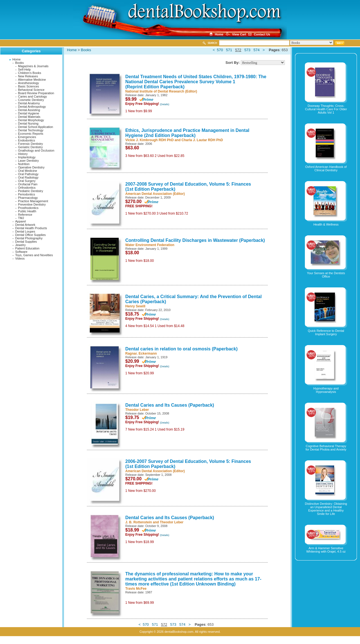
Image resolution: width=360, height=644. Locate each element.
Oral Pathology (28, 174)
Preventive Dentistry (32, 204)
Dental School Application (36, 127)
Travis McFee (136, 589)
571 (229, 50)
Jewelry (20, 245)
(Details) (165, 104)
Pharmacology (28, 198)
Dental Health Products (31, 228)
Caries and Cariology (32, 96)
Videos (20, 258)
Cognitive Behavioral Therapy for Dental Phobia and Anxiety (326, 448)
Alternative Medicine (32, 80)
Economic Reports (31, 134)
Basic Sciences (29, 86)
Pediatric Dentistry (31, 191)
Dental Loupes (25, 231)
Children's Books (30, 73)
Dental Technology (31, 130)
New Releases (28, 76)
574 (256, 50)
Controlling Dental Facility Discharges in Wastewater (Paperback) (195, 240)
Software (21, 252)
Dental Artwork (25, 225)
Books (20, 63)
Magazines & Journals (33, 66)
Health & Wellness (326, 224)
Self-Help (24, 69)
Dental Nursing (28, 123)
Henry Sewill (135, 306)
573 (247, 50)
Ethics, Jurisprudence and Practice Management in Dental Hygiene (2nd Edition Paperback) (187, 133)
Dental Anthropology (32, 107)
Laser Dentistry (28, 161)
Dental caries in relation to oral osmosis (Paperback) (182, 349)
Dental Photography (29, 238)
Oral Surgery (27, 181)
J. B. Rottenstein (139, 522)
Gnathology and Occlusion (36, 150)
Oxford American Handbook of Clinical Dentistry (326, 168)
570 (220, 50)
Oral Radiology (28, 177)
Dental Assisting (29, 110)
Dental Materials (29, 117)
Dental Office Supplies (31, 235)
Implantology (27, 157)
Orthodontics (27, 188)
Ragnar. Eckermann (141, 353)
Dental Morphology (31, 120)
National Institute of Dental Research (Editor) (161, 91)
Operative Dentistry (31, 167)
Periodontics (27, 194)
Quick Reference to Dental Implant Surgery (326, 332)
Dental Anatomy (29, 103)
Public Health (27, 211)
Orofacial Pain (28, 184)
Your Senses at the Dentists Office (326, 275)
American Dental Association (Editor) (155, 194)
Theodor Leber (137, 410)
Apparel (21, 221)
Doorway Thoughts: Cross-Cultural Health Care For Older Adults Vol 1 (326, 109)
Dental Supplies (26, 242)
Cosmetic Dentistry (31, 100)
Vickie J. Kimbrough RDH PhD (150, 140)
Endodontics (27, 140)
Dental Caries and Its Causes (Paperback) (170, 405)
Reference (25, 215)
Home (16, 59)
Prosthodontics (28, 208)
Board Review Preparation (36, 93)
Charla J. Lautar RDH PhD (202, 140)
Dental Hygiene (29, 113)
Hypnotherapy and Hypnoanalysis (326, 390)
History (23, 154)
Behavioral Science (31, 90)
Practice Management (33, 201)
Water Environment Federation (150, 245)
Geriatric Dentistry (30, 147)
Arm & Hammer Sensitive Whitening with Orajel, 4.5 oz (326, 550)
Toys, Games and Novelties (34, 255)
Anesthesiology (29, 83)
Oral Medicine (28, 171)
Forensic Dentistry (31, 144)
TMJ (21, 218)
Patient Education (27, 248)
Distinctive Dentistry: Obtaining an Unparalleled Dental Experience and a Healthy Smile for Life (326, 509)
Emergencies (27, 137)
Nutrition (24, 164)
